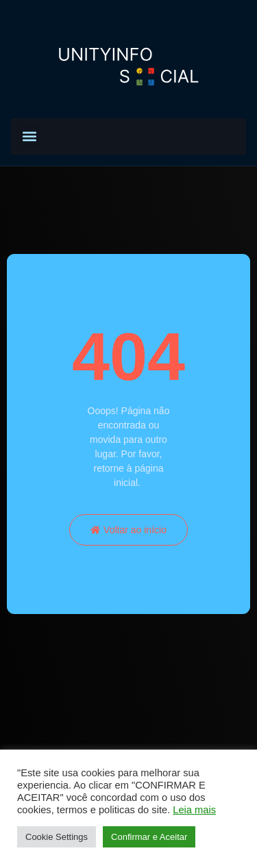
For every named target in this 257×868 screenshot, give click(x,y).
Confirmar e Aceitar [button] (149, 837)
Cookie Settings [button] (57, 837)
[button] (29, 137)
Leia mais (194, 810)
